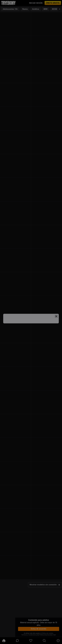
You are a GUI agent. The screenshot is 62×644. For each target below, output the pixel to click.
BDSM (55, 9)
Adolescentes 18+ (10, 9)
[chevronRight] (60, 9)
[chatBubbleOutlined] (17, 641)
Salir (55, 635)
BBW (46, 9)
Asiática (36, 9)
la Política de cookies (47, 633)
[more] (58, 641)
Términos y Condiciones (29, 635)
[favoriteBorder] (31, 641)
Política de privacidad (46, 635)
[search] (44, 641)
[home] (4, 641)
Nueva (25, 9)
